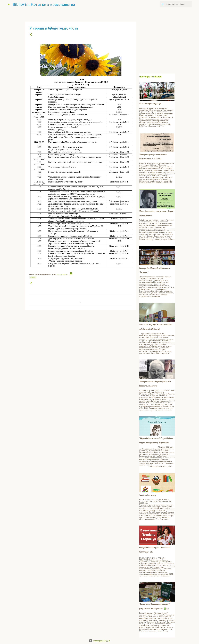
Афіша (33, 277)
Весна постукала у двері (150, 104)
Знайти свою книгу (148, 495)
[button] (31, 35)
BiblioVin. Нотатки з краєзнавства (44, 4)
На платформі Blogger (99, 641)
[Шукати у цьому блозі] (178, 4)
